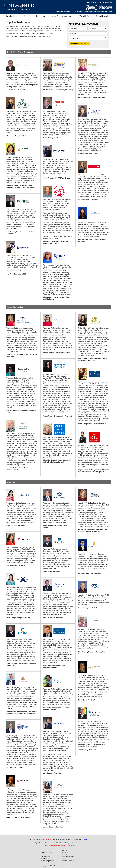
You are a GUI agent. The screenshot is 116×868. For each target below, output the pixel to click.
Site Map (65, 859)
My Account (107, 3)
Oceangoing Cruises (48, 861)
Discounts (40, 16)
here (85, 839)
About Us (65, 853)
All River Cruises (47, 853)
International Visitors (68, 857)
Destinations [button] (12, 16)
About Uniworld (102, 16)
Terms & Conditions (68, 861)
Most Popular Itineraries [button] (62, 16)
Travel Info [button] (84, 16)
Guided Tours (46, 855)
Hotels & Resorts (47, 859)
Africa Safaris (46, 857)
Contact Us (65, 855)
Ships (27, 16)
